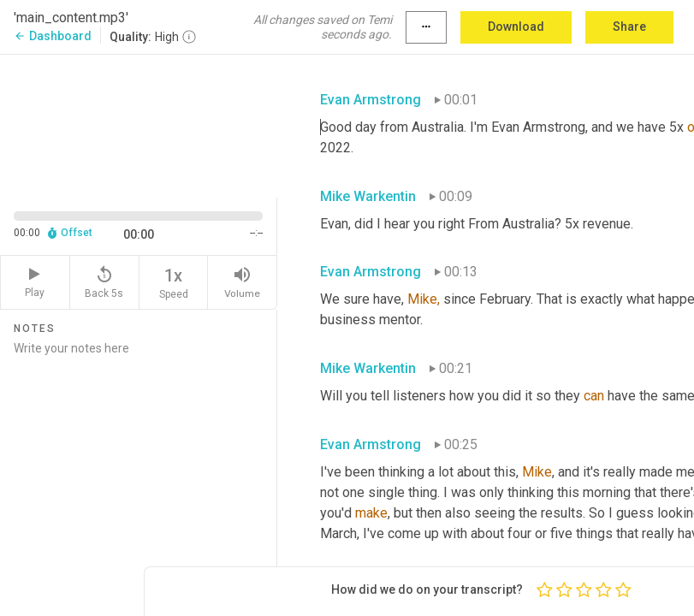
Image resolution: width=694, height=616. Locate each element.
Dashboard (53, 36)
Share (629, 27)
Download (516, 27)
